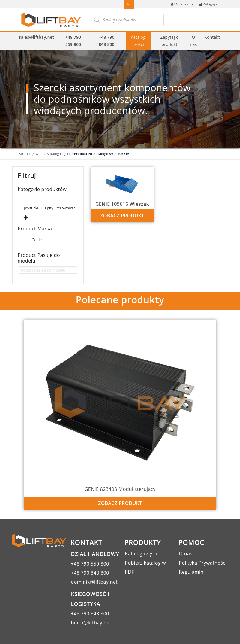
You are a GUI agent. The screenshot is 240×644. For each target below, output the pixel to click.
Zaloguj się (210, 4)
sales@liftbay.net (36, 37)
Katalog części (138, 41)
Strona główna (31, 154)
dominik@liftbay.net (94, 582)
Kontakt (212, 37)
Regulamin (191, 572)
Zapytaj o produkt (170, 41)
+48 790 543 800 (90, 614)
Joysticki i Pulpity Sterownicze (50, 208)
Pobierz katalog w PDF (146, 567)
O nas (193, 41)
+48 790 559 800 (73, 41)
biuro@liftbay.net (91, 623)
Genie (37, 240)
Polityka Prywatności (203, 563)
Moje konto (182, 4)
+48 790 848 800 (106, 41)
